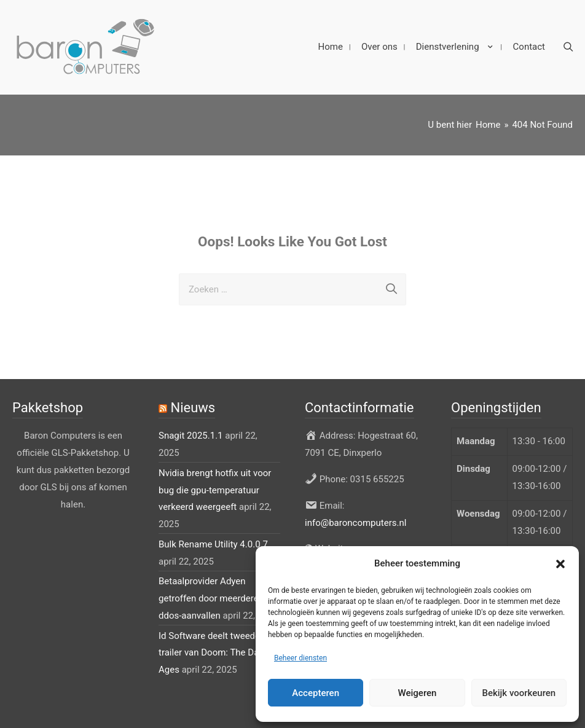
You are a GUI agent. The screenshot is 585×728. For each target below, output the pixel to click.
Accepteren (316, 693)
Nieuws (193, 406)
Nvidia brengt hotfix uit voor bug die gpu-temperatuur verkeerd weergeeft (215, 488)
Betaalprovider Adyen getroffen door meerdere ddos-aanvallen (209, 597)
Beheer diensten (300, 658)
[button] (560, 564)
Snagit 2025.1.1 (191, 434)
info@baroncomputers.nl (355, 520)
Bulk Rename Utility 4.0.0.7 (213, 542)
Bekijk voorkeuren (519, 693)
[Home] (488, 122)
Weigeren (418, 693)
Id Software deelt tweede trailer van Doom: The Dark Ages (213, 651)
